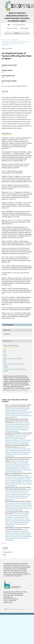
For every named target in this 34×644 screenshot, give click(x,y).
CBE (4, 357)
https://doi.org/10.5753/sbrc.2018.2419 (16, 86)
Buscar (17, 33)
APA (4, 353)
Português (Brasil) (7, 552)
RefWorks (6, 366)
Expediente (24, 28)
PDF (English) (9, 325)
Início (4, 40)
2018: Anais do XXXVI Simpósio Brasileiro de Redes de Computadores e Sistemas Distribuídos (16, 43)
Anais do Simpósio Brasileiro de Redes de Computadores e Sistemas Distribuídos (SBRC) (17, 17)
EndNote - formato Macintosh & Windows (13, 359)
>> (5, 543)
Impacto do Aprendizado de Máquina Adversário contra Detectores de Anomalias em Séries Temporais (18, 531)
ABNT (5, 350)
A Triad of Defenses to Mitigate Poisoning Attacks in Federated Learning (19, 503)
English (5, 555)
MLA (5, 362)
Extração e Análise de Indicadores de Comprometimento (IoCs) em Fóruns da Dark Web (19, 491)
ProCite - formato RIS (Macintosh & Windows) (14, 364)
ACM (5, 352)
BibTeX (5, 355)
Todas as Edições (19, 25)
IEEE (5, 360)
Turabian (5, 367)
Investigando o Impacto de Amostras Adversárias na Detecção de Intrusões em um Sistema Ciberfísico (19, 477)
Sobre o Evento (12, 28)
